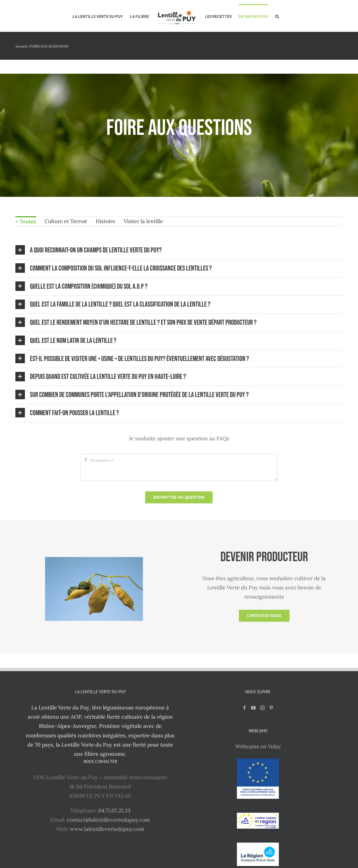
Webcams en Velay (258, 746)
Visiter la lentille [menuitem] (143, 221)
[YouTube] (253, 708)
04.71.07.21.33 (114, 810)
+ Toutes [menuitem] (26, 221)
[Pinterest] (271, 708)
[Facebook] (244, 708)
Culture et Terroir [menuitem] (66, 221)
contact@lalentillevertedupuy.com (108, 820)
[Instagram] (262, 708)
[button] (277, 16)
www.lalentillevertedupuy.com (107, 829)
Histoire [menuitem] (105, 221)
